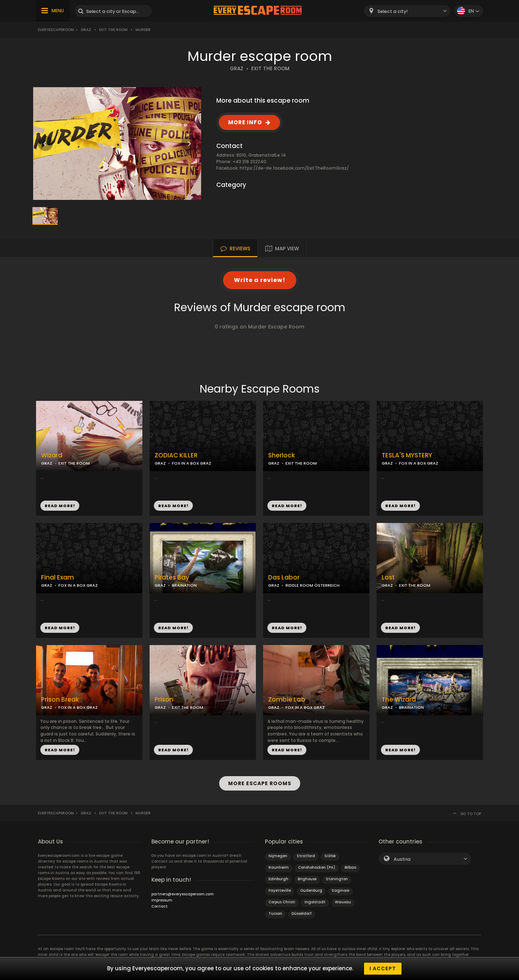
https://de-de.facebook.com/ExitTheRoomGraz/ (294, 168)
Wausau (343, 902)
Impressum (162, 900)
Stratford (306, 856)
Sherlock (281, 455)
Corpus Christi (282, 902)
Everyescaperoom (56, 30)
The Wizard (399, 700)
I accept (383, 968)
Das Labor (284, 578)
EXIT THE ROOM (270, 69)
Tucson (275, 914)
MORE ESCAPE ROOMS (260, 783)
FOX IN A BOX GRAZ (192, 463)
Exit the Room (113, 30)
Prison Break (60, 700)
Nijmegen (278, 856)
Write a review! (260, 280)
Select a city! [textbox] (392, 11)
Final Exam (57, 578)
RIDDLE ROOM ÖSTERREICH (312, 585)
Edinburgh (278, 879)
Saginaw (340, 890)
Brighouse (307, 879)
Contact (159, 906)
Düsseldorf (301, 914)
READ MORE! (60, 506)
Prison (164, 700)
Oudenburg (311, 890)
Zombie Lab (287, 700)
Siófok (330, 856)
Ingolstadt (315, 902)
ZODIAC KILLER (176, 455)
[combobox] (407, 11)
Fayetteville (280, 890)
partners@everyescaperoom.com (183, 894)
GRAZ (237, 69)
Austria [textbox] (402, 859)
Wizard (52, 455)
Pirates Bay (172, 578)
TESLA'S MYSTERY (407, 455)
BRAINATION (184, 585)
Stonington (337, 879)
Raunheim (279, 867)
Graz (86, 30)
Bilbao (350, 867)
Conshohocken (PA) (317, 867)
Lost (388, 578)
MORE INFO (245, 122)
